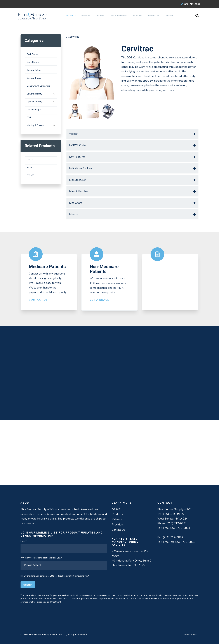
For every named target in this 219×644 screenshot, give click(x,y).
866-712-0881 (190, 4)
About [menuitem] (116, 509)
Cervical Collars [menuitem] (34, 70)
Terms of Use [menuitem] (191, 635)
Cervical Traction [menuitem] (35, 78)
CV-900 (30, 175)
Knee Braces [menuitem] (33, 62)
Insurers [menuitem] (100, 16)
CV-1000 (31, 160)
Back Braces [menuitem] (33, 54)
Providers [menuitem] (138, 16)
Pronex (30, 167)
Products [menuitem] (71, 16)
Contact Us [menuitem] (118, 530)
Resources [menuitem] (154, 16)
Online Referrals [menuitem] (118, 16)
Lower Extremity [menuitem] (34, 94)
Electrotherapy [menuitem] (34, 109)
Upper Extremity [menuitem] (34, 102)
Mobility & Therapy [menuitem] (36, 125)
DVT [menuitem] (29, 117)
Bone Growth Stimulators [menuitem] (39, 86)
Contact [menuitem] (169, 16)
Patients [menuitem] (86, 16)
